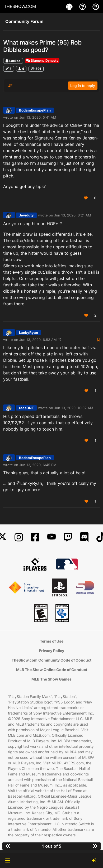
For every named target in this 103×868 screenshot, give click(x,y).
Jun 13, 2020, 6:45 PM (38, 465)
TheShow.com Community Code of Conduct (51, 660)
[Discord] (84, 537)
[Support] (83, 6)
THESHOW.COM (20, 6)
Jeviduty (26, 215)
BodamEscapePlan (35, 110)
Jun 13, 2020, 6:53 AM (38, 340)
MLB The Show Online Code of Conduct (52, 670)
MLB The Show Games (51, 679)
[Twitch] (68, 537)
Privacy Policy (51, 651)
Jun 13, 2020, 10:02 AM (74, 408)
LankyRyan (29, 332)
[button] (8, 861)
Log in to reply (83, 86)
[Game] (70, 6)
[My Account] (96, 6)
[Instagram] (19, 537)
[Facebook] (35, 537)
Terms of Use (52, 641)
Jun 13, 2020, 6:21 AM (73, 215)
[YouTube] (51, 537)
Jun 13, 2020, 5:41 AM (38, 117)
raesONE (26, 408)
